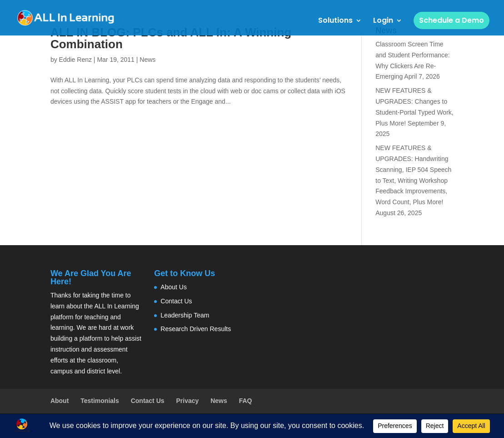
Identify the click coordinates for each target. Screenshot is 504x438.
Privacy (187, 401)
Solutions (335, 21)
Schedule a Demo (452, 20)
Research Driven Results (196, 329)
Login (383, 21)
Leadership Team (185, 315)
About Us (174, 287)
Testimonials (100, 401)
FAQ (246, 401)
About (60, 401)
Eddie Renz (75, 60)
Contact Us (176, 301)
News (147, 60)
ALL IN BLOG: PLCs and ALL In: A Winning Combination (171, 38)
